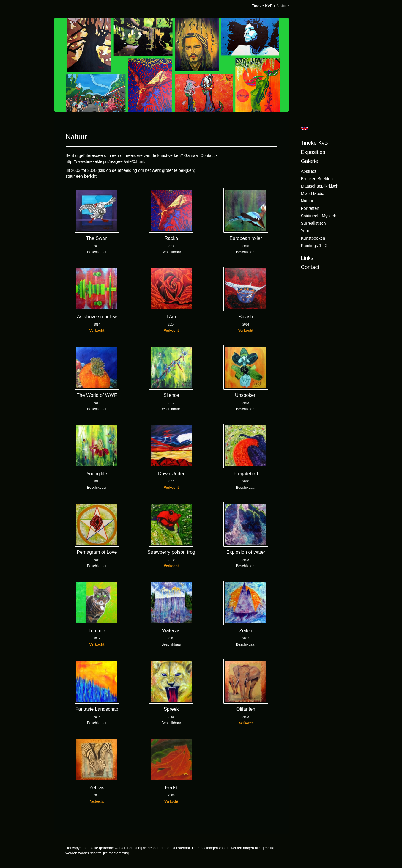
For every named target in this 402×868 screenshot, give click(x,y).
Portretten (310, 208)
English (304, 129)
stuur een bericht (81, 176)
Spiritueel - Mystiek (319, 216)
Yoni (305, 231)
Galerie (310, 161)
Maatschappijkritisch (320, 186)
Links (307, 258)
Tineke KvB (262, 6)
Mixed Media (313, 194)
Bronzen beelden (317, 179)
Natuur (307, 201)
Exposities (313, 152)
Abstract (309, 171)
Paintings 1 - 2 (314, 246)
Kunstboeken (313, 238)
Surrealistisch (313, 223)
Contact (310, 267)
